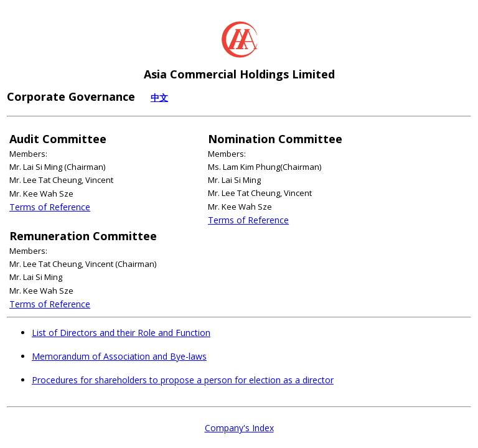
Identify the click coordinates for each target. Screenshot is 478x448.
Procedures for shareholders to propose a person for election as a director (183, 380)
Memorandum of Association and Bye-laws (119, 356)
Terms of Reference (50, 207)
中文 (159, 97)
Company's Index (239, 428)
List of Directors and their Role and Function (121, 333)
